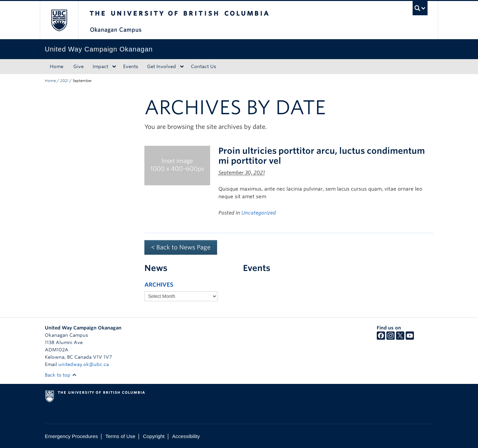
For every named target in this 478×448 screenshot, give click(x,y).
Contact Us (203, 66)
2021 (64, 81)
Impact (100, 66)
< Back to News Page (181, 247)
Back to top (61, 375)
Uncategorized (259, 213)
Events (131, 66)
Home (57, 66)
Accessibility (186, 436)
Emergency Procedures (71, 436)
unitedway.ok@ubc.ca (84, 364)
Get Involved (161, 66)
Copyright (154, 436)
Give (79, 66)
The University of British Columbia (59, 20)
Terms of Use (120, 436)
